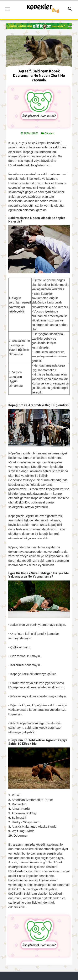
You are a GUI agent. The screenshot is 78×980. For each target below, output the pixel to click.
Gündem (49, 133)
